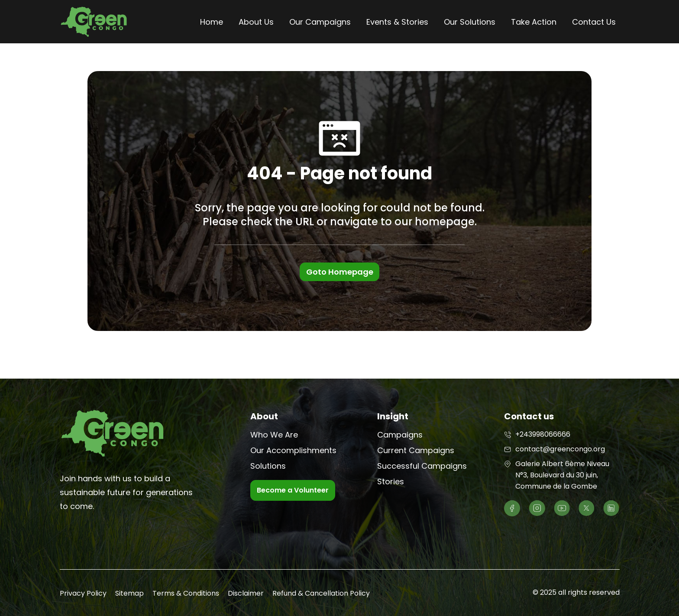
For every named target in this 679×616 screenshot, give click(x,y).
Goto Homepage (340, 272)
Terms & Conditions (186, 593)
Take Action (534, 22)
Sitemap (129, 593)
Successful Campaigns (422, 466)
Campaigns (400, 435)
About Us (256, 22)
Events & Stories (397, 22)
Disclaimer (246, 593)
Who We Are (274, 435)
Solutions (268, 466)
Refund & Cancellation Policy (321, 593)
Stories (391, 481)
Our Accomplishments (293, 450)
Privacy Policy (83, 593)
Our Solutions (470, 22)
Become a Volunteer (293, 490)
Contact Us (594, 22)
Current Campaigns (416, 450)
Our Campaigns (320, 22)
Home (212, 22)
